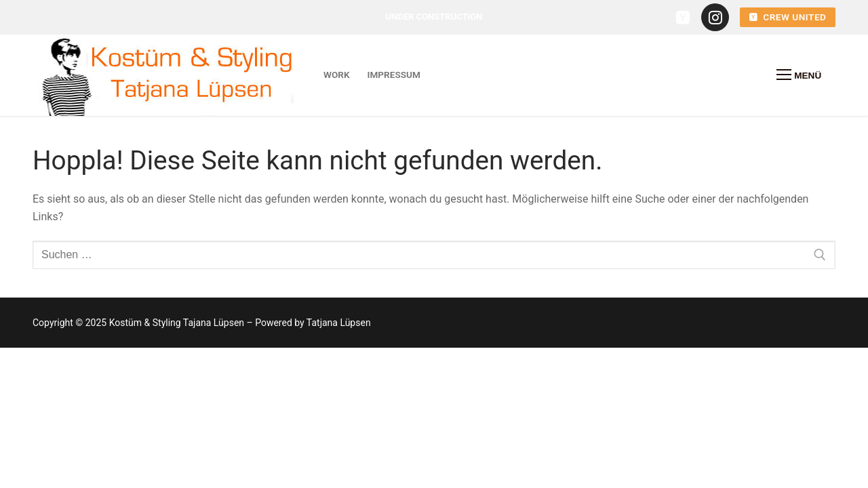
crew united (788, 17)
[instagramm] (715, 17)
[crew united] (683, 17)
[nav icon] (799, 75)
